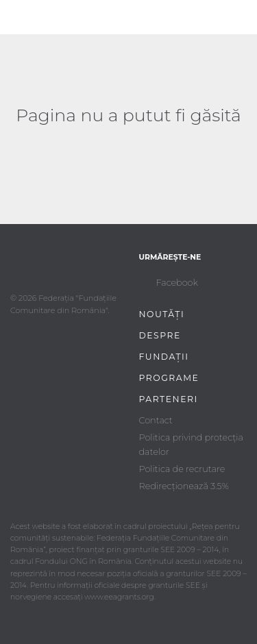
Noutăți (162, 314)
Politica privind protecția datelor (191, 444)
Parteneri (169, 399)
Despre (160, 335)
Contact (156, 420)
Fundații (164, 357)
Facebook (177, 283)
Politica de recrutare (182, 469)
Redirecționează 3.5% (184, 486)
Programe (169, 378)
